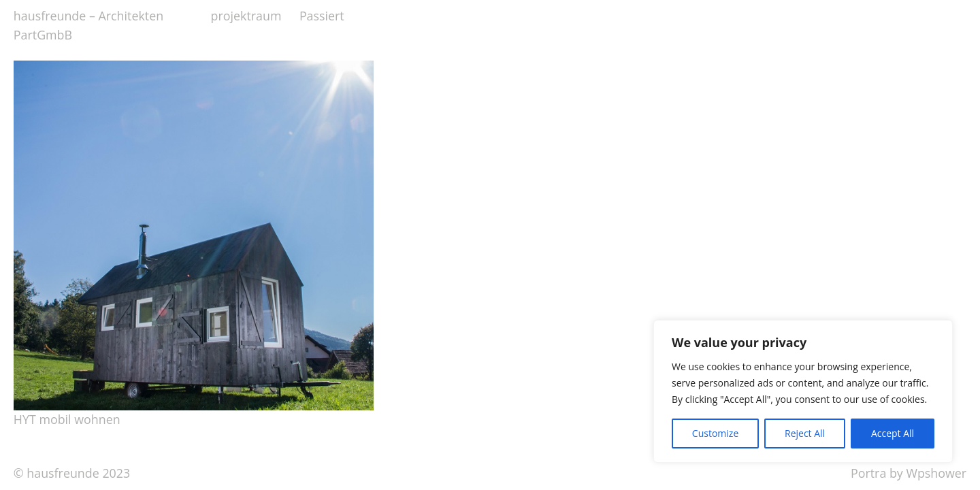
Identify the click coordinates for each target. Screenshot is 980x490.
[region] (803, 391)
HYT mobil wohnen (67, 419)
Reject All (805, 433)
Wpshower (936, 473)
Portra (868, 473)
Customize (715, 433)
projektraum (246, 16)
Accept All (893, 433)
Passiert (322, 16)
